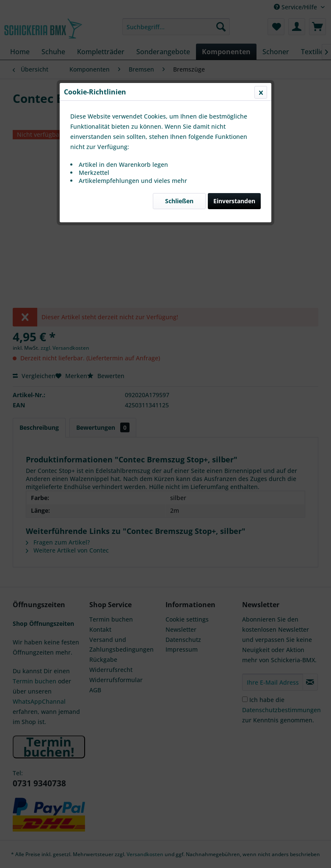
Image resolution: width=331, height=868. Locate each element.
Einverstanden (234, 201)
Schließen (179, 201)
